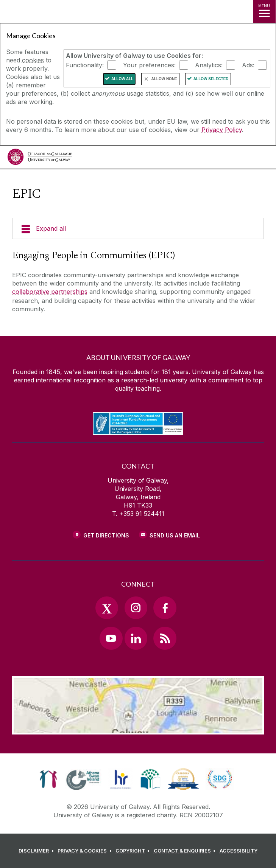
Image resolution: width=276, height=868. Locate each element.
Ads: (248, 65)
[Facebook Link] (165, 608)
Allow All (122, 79)
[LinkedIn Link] (136, 638)
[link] (48, 779)
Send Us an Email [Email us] (175, 535)
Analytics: (209, 65)
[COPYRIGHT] (134, 851)
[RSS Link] (165, 638)
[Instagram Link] (136, 608)
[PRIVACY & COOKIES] (86, 851)
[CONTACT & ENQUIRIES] (186, 851)
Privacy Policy (222, 130)
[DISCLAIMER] (37, 851)
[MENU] (264, 11)
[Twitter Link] (107, 608)
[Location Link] (138, 729)
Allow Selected (211, 79)
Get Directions (106, 535)
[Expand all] (138, 228)
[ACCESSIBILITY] (239, 851)
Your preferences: (149, 65)
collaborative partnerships (50, 292)
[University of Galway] (40, 159)
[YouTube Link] (111, 638)
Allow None (164, 79)
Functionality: (85, 65)
